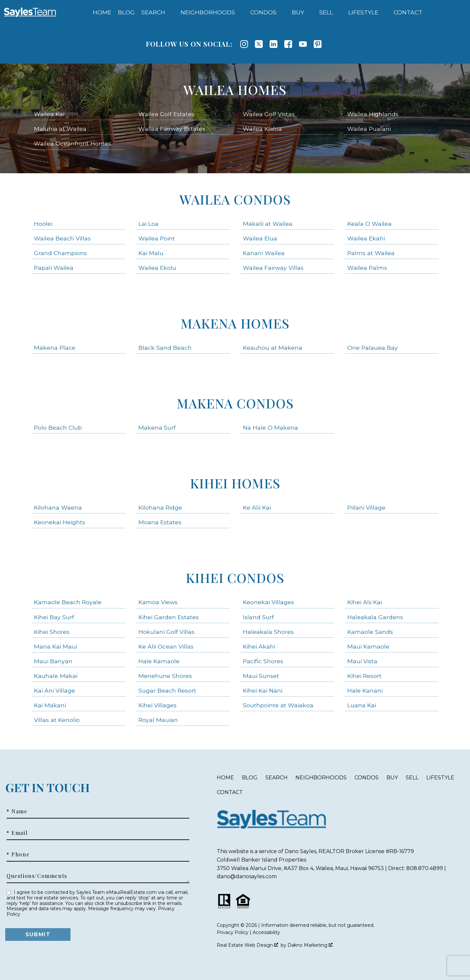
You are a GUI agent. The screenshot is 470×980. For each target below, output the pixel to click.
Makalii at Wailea (268, 224)
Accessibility (266, 932)
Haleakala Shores (268, 632)
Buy (392, 778)
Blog (126, 12)
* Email (17, 833)
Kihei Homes (235, 483)
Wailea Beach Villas (62, 238)
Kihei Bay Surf (54, 617)
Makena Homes (235, 323)
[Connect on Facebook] (288, 44)
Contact (230, 792)
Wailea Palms (367, 268)
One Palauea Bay (373, 348)
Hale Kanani (365, 690)
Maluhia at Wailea (60, 129)
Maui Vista (362, 661)
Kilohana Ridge (160, 507)
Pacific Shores (263, 661)
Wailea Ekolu (157, 268)
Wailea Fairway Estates (172, 129)
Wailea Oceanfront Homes (73, 143)
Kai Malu (151, 253)
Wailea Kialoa (262, 129)
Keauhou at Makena (273, 348)
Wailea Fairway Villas (273, 268)
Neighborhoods (321, 778)
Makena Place (55, 348)
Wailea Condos (235, 199)
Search (276, 778)
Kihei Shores (52, 632)
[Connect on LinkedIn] (274, 44)
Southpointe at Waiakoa (278, 705)
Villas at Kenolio (57, 720)
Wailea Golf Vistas (269, 114)
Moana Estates (160, 522)
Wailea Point (157, 238)
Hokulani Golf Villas (166, 632)
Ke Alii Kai (257, 507)
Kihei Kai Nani (263, 690)
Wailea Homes (235, 90)
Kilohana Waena (58, 507)
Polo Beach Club (58, 428)
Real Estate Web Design (247, 945)
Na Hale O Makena (270, 428)
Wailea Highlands (373, 114)
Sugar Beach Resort (167, 690)
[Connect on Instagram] (244, 44)
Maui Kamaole (368, 646)
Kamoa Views (158, 602)
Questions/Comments (37, 876)
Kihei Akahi (259, 646)
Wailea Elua (260, 238)
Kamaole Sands (370, 632)
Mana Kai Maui (55, 646)
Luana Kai (362, 705)
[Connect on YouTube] (303, 44)
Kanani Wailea (264, 253)
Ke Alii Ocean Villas (166, 646)
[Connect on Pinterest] (318, 44)
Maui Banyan (53, 661)
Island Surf (258, 617)
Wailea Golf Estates (166, 114)
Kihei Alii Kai (365, 602)
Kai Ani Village (55, 690)
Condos (367, 778)
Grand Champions (60, 253)
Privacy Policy (233, 932)
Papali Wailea (54, 268)
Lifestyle (440, 778)
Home (102, 12)
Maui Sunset (261, 676)
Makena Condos (235, 403)
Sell (412, 778)
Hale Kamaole (159, 661)
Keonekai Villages (268, 602)
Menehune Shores (165, 676)
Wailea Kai (49, 114)
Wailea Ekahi (366, 238)
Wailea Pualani (369, 129)
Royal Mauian (158, 720)
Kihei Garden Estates (169, 617)
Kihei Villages (157, 705)
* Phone (18, 854)
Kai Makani (50, 705)
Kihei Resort (364, 676)
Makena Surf (157, 428)
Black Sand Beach (165, 348)
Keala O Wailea (369, 224)
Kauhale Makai (56, 676)
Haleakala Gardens (375, 617)
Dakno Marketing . (311, 945)
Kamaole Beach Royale (68, 602)
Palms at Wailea (371, 253)
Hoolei (43, 224)
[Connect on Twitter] (259, 44)
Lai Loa (149, 224)
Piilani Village (366, 507)
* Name (17, 811)
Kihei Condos (235, 578)
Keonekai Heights (60, 522)
